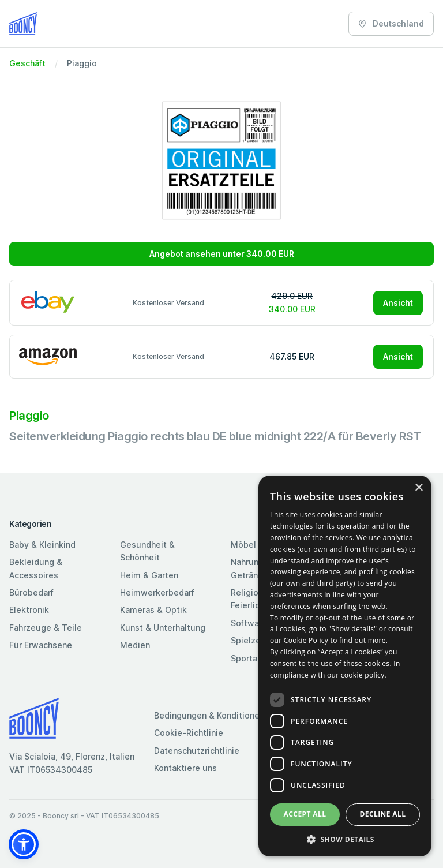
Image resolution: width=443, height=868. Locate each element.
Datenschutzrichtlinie (197, 751)
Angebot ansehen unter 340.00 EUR (222, 254)
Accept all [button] (305, 814)
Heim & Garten (149, 575)
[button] (24, 844)
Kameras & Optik (153, 610)
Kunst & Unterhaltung (163, 628)
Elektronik (29, 610)
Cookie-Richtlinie (189, 733)
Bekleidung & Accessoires (36, 568)
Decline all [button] (383, 814)
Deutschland (391, 23)
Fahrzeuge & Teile (46, 628)
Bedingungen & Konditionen (209, 715)
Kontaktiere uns (185, 768)
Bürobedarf (31, 592)
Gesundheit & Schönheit (147, 551)
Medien (135, 645)
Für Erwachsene (41, 645)
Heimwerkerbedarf (157, 592)
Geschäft (27, 63)
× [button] (418, 488)
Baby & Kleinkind (42, 545)
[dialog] (345, 666)
